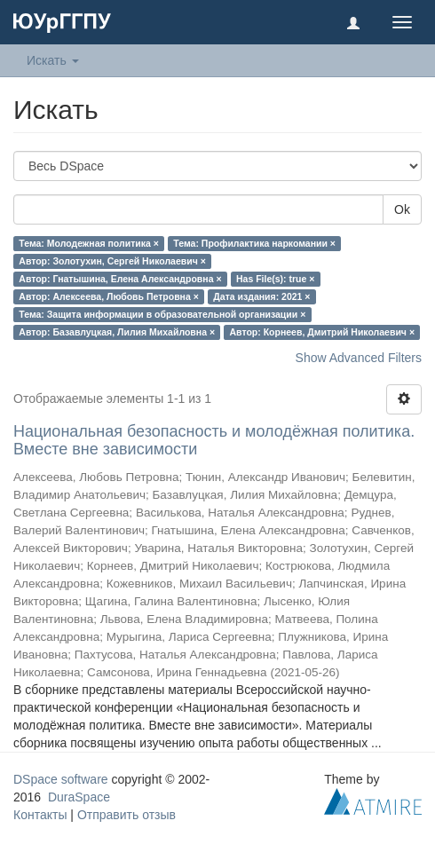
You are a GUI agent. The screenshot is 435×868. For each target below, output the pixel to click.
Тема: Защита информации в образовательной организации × (162, 314)
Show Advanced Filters (359, 358)
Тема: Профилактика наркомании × (254, 243)
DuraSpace (79, 797)
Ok (402, 209)
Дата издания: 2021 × (261, 296)
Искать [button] (53, 60)
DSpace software (61, 779)
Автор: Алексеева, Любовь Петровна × (109, 296)
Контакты (40, 815)
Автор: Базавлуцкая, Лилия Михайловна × (117, 332)
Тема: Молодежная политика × (89, 243)
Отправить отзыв (127, 815)
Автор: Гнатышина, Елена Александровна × (120, 279)
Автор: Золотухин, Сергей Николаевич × (112, 261)
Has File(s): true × (275, 279)
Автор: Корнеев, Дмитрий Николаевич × (323, 332)
